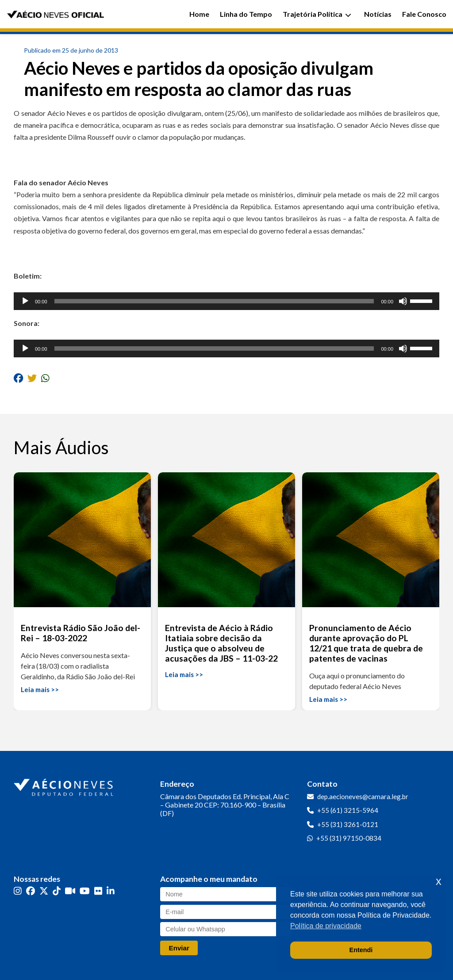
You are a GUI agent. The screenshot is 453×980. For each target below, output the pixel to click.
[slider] (214, 301)
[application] (226, 301)
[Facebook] (31, 891)
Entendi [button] (361, 950)
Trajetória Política (317, 14)
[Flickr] (98, 891)
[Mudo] (403, 301)
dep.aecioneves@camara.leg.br (363, 796)
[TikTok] (57, 891)
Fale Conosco (424, 14)
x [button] (439, 881)
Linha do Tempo (246, 14)
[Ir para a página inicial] (65, 785)
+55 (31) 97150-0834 (349, 838)
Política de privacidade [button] (326, 926)
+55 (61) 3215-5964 (348, 810)
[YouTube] (85, 891)
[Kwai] (70, 891)
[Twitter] (44, 891)
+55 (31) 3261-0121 (348, 824)
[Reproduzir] (25, 301)
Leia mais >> (40, 689)
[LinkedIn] (111, 891)
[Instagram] (18, 891)
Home (199, 14)
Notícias (378, 14)
